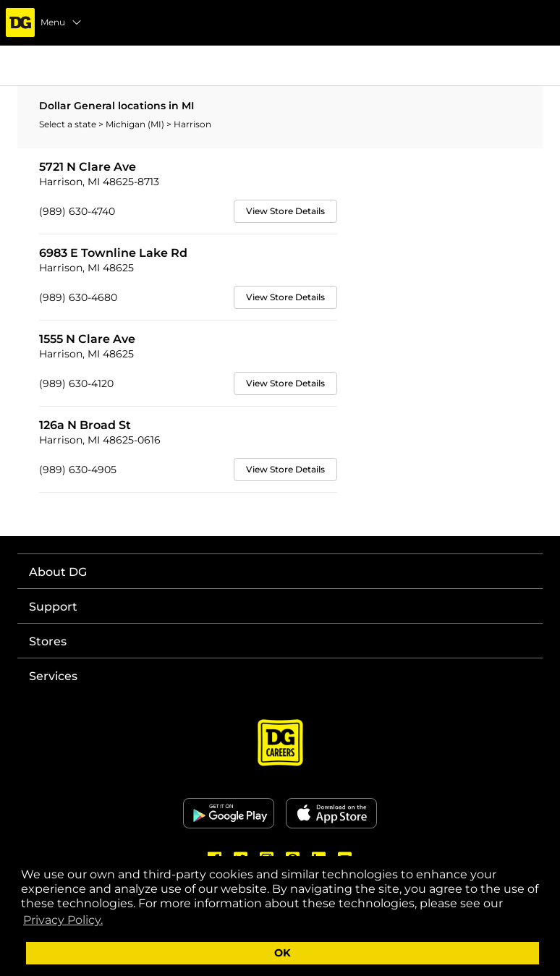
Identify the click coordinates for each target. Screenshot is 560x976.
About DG (58, 572)
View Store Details (285, 211)
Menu (61, 22)
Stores (48, 641)
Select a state (69, 124)
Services (53, 676)
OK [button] (283, 953)
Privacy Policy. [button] (63, 920)
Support (53, 607)
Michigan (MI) (136, 124)
